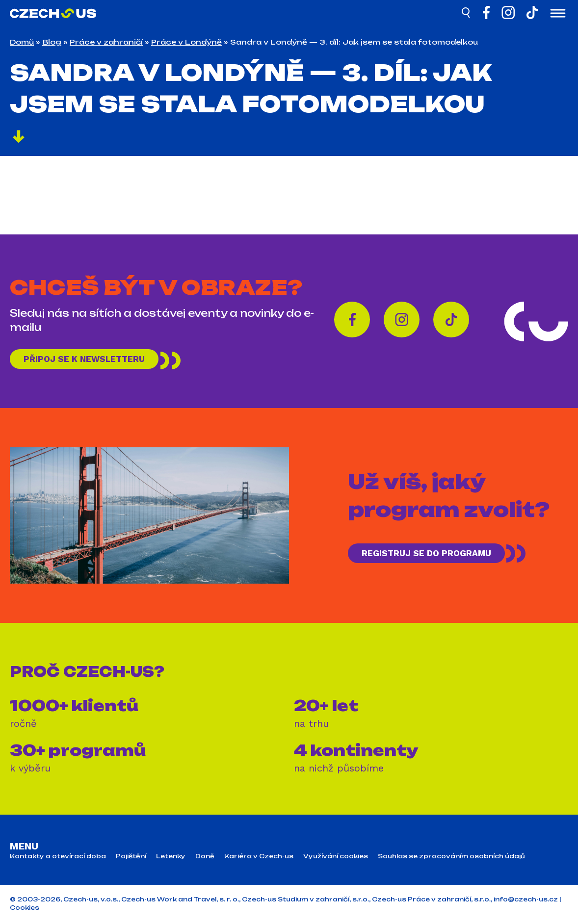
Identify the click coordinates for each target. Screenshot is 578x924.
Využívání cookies (336, 859)
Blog (52, 42)
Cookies (25, 910)
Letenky (171, 859)
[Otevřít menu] (558, 14)
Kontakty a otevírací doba (58, 859)
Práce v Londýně (186, 42)
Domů (22, 42)
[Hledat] (467, 14)
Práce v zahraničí (106, 42)
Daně (205, 859)
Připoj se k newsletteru (92, 360)
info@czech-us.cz (526, 902)
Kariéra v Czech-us (259, 859)
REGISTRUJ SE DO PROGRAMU (435, 556)
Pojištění (131, 859)
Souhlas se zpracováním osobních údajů (451, 859)
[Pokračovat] (19, 138)
